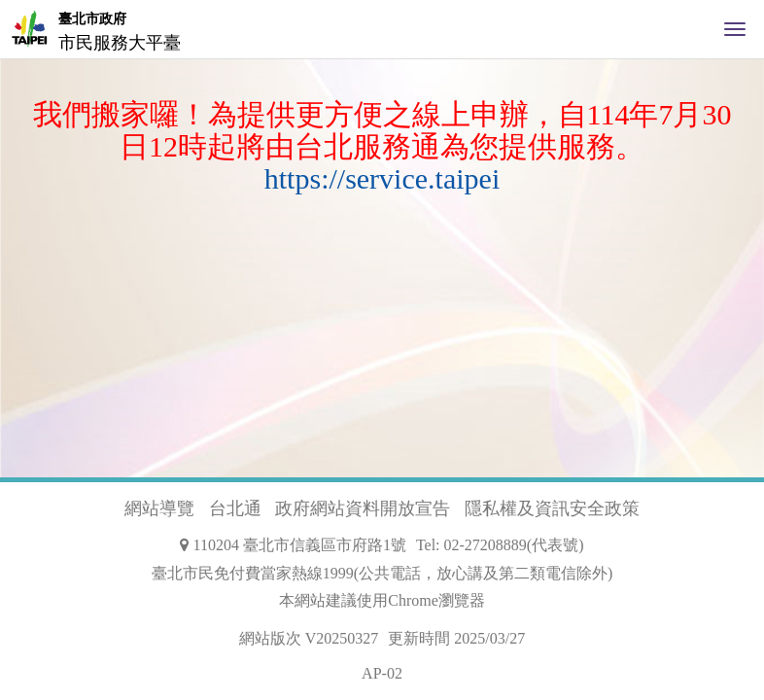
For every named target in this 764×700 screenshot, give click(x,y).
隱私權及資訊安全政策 (552, 508)
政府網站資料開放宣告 (363, 508)
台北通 (235, 508)
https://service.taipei (382, 178)
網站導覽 (159, 508)
